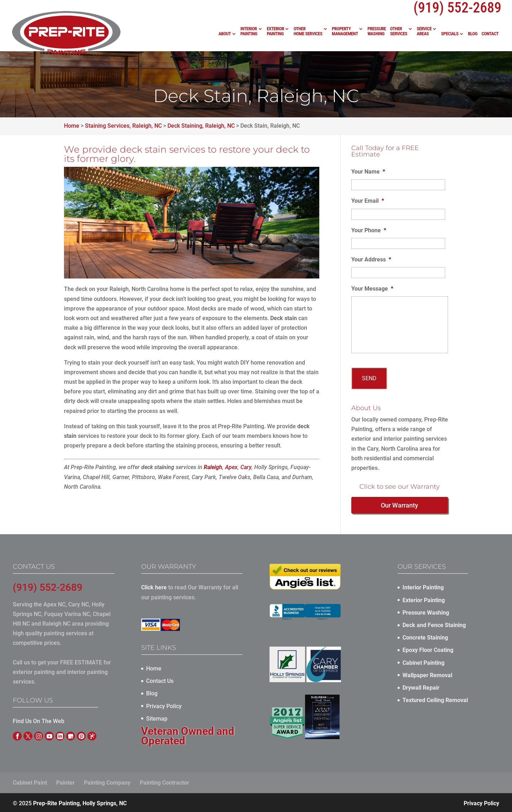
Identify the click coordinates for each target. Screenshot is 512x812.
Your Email (368, 201)
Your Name (368, 172)
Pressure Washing (377, 32)
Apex (231, 467)
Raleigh (213, 467)
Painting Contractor (164, 781)
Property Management (345, 32)
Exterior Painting (275, 32)
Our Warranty (399, 504)
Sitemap (157, 717)
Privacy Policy (164, 705)
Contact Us (160, 680)
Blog (473, 34)
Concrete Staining (425, 636)
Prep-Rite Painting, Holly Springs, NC (80, 802)
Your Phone (369, 230)
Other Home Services (308, 32)
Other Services (399, 32)
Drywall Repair (421, 686)
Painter (65, 781)
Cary (246, 467)
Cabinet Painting (423, 661)
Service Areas (424, 32)
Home (154, 667)
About (225, 34)
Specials (450, 34)
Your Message (372, 289)
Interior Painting (249, 32)
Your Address (371, 259)
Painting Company (107, 781)
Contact (490, 34)
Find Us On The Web (39, 720)
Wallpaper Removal (427, 674)
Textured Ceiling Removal (435, 699)
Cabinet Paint (30, 781)
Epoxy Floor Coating (428, 649)
